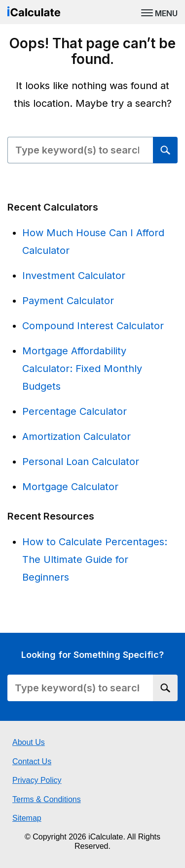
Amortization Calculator (76, 436)
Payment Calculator (68, 301)
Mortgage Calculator (70, 487)
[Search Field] (80, 150)
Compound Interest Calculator (93, 326)
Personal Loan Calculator (81, 462)
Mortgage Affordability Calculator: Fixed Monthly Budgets (82, 369)
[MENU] (159, 12)
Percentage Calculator (74, 411)
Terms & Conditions (47, 799)
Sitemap (27, 818)
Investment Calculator (74, 276)
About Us (29, 742)
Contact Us (32, 761)
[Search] (165, 150)
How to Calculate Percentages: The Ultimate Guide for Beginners (95, 559)
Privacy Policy (37, 780)
